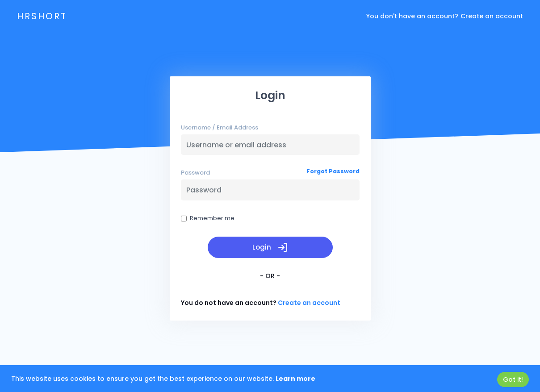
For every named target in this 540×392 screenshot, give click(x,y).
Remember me (208, 218)
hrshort (42, 16)
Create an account (492, 16)
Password (195, 173)
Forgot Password (333, 171)
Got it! (513, 379)
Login (270, 247)
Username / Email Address (220, 128)
